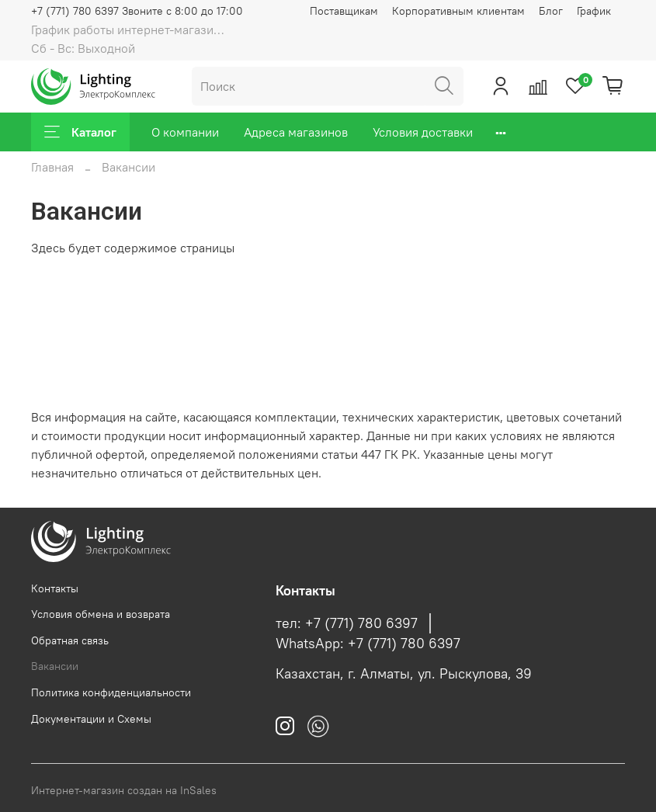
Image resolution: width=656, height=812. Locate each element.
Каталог (80, 132)
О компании (185, 132)
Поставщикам (344, 11)
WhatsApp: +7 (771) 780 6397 (368, 644)
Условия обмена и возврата (101, 614)
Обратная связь (70, 640)
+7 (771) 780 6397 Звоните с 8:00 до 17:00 (137, 11)
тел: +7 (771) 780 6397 (347, 623)
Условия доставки (423, 132)
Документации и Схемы (91, 719)
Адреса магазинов (296, 132)
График (594, 11)
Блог (551, 11)
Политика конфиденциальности (111, 692)
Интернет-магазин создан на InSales (124, 790)
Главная (52, 167)
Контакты (55, 588)
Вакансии (55, 666)
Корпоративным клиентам (458, 11)
